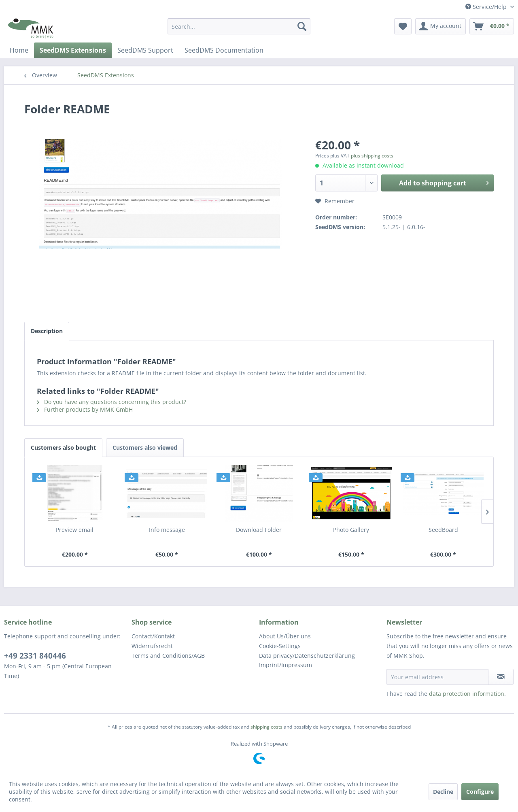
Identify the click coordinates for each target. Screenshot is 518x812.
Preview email (75, 530)
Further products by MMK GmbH (85, 409)
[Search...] (239, 26)
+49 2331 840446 (35, 656)
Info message (167, 530)
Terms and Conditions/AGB (168, 656)
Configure (480, 792)
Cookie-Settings (280, 646)
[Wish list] (403, 26)
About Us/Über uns (285, 636)
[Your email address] (437, 677)
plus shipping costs (372, 156)
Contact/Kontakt (153, 636)
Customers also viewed (145, 447)
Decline (443, 792)
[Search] (302, 26)
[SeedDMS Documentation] (224, 50)
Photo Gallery (351, 530)
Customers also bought (63, 447)
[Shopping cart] (492, 26)
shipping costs (266, 727)
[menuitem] (239, 26)
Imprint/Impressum (286, 665)
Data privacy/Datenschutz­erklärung (307, 656)
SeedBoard (443, 530)
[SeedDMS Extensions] (73, 50)
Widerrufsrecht (152, 646)
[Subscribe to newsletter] (501, 677)
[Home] (19, 50)
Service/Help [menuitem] (487, 7)
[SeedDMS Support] (145, 50)
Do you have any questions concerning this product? (111, 402)
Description (47, 331)
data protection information (467, 694)
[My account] (441, 26)
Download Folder (259, 530)
